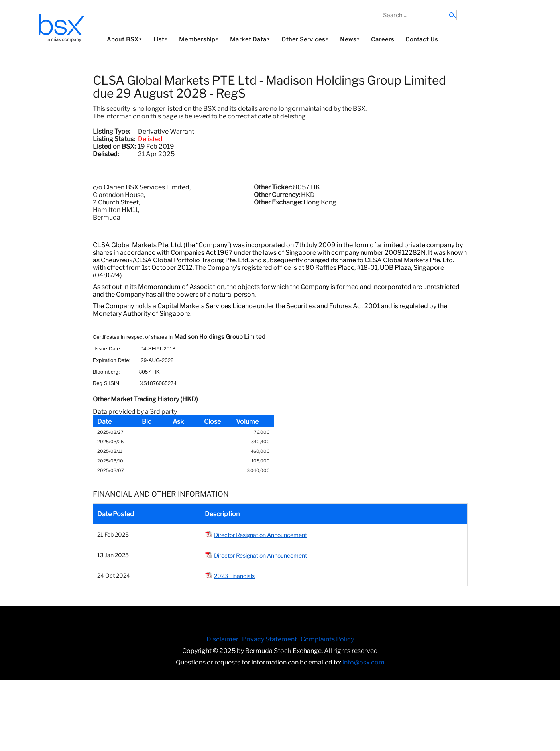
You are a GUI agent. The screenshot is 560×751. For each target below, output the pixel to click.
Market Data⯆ (250, 39)
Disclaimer (222, 639)
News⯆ (350, 39)
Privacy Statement (269, 639)
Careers (383, 39)
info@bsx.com (364, 662)
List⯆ (161, 39)
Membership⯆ (199, 39)
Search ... (379, 10)
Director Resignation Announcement (260, 535)
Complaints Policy (327, 639)
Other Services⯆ (305, 39)
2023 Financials (234, 576)
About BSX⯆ (125, 39)
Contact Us (422, 39)
